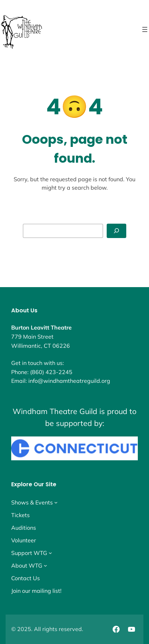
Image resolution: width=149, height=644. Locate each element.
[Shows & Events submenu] (56, 502)
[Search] (116, 231)
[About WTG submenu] (45, 565)
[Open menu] (145, 29)
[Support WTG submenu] (50, 553)
